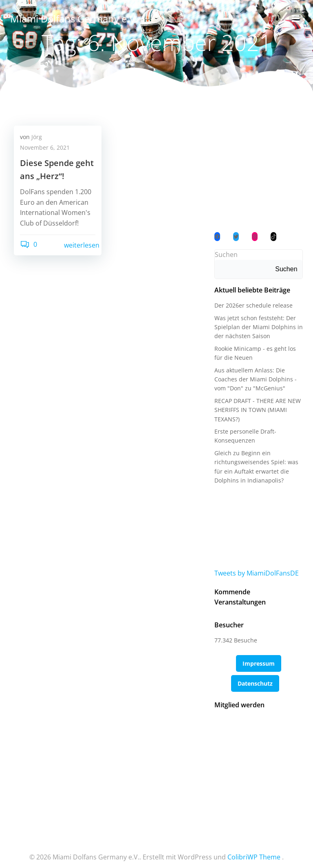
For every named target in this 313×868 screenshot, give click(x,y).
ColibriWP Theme (254, 846)
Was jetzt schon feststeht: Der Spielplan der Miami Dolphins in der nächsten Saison (258, 328)
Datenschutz (255, 674)
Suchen (225, 255)
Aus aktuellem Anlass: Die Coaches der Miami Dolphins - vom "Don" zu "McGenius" (255, 380)
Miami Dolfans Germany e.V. (73, 18)
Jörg (37, 137)
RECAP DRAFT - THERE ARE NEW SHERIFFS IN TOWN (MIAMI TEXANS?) (257, 410)
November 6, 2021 (45, 148)
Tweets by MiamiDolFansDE (256, 573)
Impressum (259, 654)
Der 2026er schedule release (253, 306)
